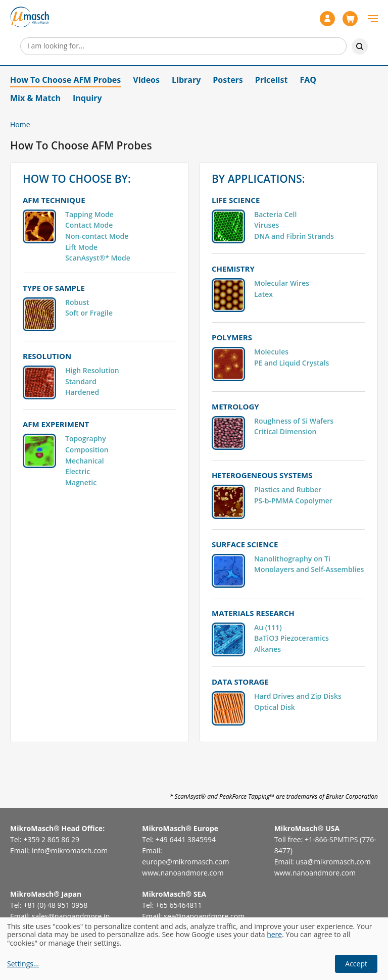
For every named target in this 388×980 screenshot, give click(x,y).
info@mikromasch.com (70, 850)
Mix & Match (35, 98)
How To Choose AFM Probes (65, 80)
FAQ (308, 80)
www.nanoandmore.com (183, 873)
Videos (146, 80)
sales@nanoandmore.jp (71, 916)
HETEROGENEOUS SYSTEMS (262, 475)
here (274, 934)
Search (360, 46)
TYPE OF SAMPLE (54, 288)
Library (186, 80)
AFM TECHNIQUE (54, 200)
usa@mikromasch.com (333, 862)
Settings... (23, 964)
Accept (356, 964)
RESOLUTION (47, 356)
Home (20, 124)
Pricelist (272, 80)
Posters (228, 80)
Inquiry (87, 98)
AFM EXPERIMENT (56, 424)
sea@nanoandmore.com (204, 916)
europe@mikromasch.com (185, 862)
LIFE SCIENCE (236, 200)
